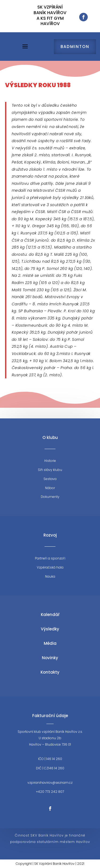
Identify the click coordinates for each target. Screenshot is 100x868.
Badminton (75, 47)
